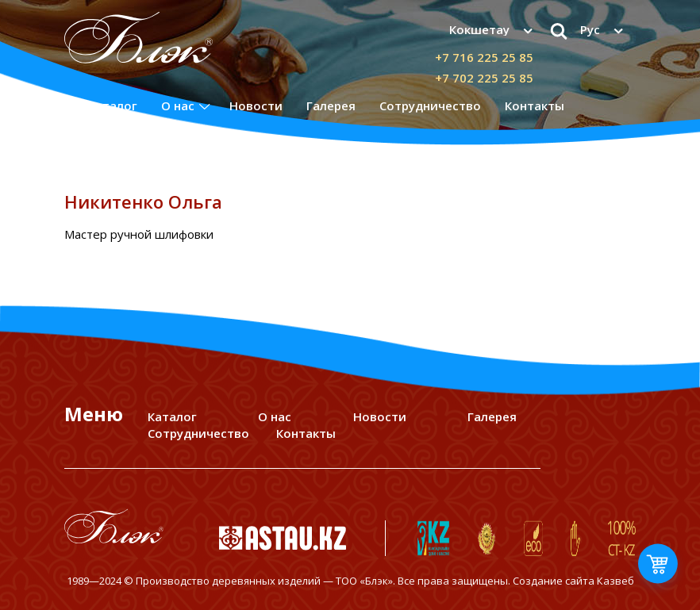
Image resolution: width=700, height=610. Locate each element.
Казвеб (615, 581)
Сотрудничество (430, 106)
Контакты (535, 106)
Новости (256, 106)
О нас (178, 106)
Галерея (331, 106)
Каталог (113, 106)
